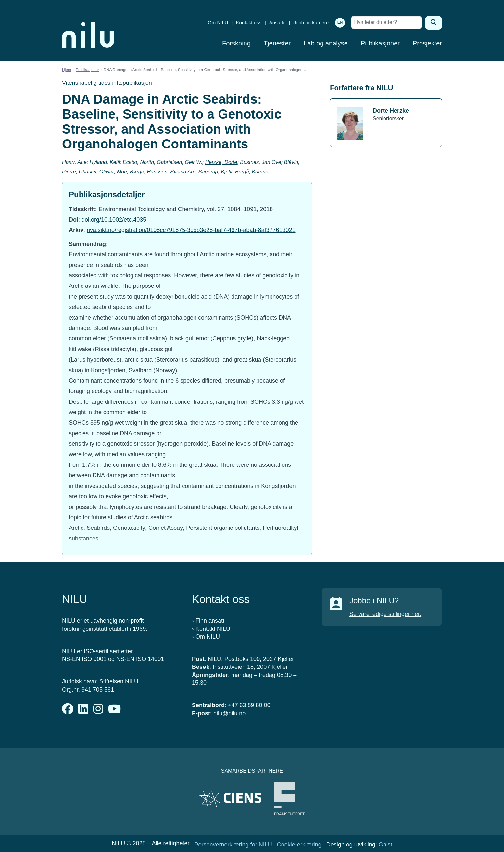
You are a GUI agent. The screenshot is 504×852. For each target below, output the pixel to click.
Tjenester (277, 43)
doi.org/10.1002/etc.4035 (114, 220)
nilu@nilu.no (229, 713)
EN (340, 22)
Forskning (236, 43)
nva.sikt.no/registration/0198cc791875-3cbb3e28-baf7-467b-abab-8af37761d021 (191, 230)
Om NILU (218, 23)
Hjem (67, 70)
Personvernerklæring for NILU (233, 845)
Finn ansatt (210, 621)
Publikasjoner (380, 43)
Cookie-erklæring (299, 845)
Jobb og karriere (311, 23)
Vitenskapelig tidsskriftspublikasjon (107, 83)
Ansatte (277, 23)
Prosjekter (427, 43)
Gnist (385, 845)
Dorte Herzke (391, 111)
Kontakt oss (249, 23)
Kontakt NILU (213, 629)
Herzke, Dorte (221, 162)
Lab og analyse (326, 43)
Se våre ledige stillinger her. (385, 614)
